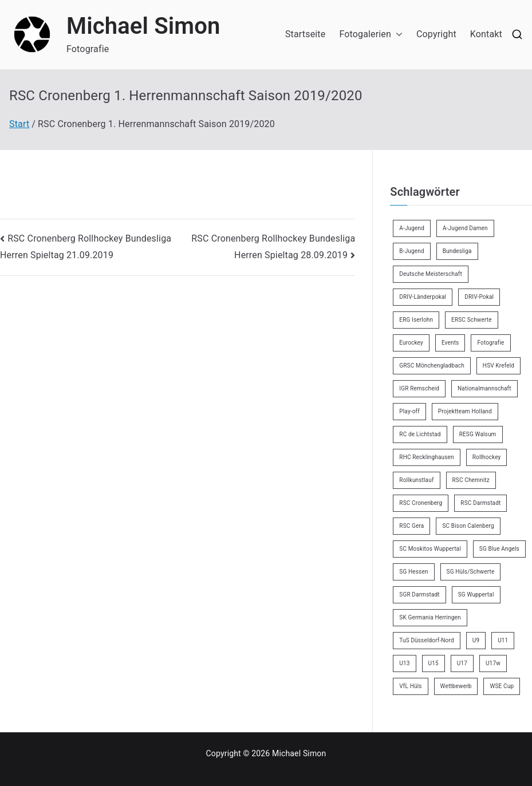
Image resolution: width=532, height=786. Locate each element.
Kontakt (486, 34)
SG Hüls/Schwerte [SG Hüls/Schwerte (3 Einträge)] (471, 572)
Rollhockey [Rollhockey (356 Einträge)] (487, 457)
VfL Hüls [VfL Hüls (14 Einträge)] (410, 686)
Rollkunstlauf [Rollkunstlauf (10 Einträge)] (416, 480)
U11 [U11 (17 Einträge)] (503, 640)
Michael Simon (143, 26)
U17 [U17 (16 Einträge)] (462, 663)
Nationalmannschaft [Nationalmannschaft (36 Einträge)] (484, 388)
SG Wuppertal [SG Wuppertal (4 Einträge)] (476, 595)
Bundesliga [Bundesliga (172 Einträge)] (457, 251)
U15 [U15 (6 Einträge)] (434, 663)
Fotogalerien (371, 35)
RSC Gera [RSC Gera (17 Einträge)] (411, 526)
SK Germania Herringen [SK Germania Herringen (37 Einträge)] (430, 617)
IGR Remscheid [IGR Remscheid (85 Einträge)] (419, 388)
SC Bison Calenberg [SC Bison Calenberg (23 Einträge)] (468, 526)
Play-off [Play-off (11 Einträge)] (409, 411)
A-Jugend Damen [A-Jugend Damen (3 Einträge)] (465, 228)
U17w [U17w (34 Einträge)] (493, 663)
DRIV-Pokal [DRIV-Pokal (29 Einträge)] (479, 297)
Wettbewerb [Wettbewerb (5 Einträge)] (456, 686)
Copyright (436, 34)
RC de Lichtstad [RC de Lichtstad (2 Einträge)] (420, 434)
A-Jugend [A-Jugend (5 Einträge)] (412, 228)
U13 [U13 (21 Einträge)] (404, 663)
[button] (397, 35)
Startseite (305, 34)
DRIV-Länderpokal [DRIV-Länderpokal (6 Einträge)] (423, 297)
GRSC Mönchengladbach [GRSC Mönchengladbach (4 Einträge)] (432, 366)
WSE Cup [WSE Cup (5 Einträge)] (502, 686)
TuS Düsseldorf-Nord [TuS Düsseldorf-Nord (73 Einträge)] (426, 640)
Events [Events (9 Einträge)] (450, 343)
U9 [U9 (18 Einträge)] (476, 640)
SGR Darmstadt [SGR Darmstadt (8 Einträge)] (419, 595)
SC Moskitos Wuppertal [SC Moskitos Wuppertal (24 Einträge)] (430, 549)
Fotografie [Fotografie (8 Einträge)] (490, 343)
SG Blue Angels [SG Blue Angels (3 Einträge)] (499, 549)
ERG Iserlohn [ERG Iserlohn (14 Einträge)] (416, 320)
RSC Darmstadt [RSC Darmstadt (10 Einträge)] (480, 503)
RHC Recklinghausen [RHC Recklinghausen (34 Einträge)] (426, 457)
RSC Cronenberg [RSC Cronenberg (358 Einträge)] (421, 503)
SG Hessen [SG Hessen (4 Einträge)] (413, 572)
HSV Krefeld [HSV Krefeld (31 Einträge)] (498, 366)
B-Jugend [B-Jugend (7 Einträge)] (411, 251)
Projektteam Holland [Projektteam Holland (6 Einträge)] (465, 411)
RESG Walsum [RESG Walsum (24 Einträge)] (478, 434)
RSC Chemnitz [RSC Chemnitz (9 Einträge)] (471, 480)
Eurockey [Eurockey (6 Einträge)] (411, 343)
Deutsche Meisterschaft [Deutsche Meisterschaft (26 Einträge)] (431, 274)
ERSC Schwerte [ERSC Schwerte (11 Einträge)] (472, 320)
